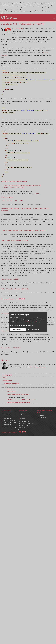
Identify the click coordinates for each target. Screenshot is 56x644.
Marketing (30, 325)
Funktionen (14, 325)
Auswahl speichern (34, 330)
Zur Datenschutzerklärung (32, 322)
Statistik (22, 325)
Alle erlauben (17, 330)
